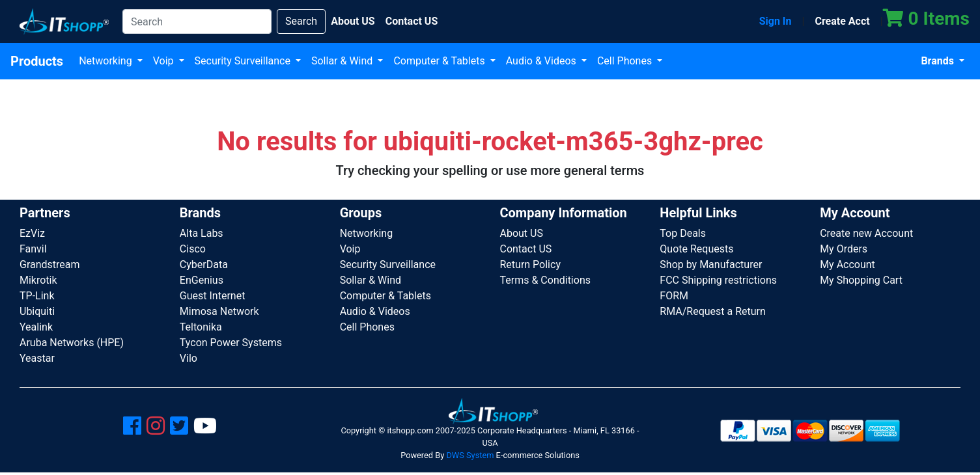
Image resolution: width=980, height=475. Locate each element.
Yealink (36, 327)
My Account (847, 265)
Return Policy (530, 265)
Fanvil (33, 249)
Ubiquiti (37, 311)
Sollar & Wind (343, 61)
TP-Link (37, 296)
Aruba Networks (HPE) (72, 343)
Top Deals (683, 233)
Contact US (525, 249)
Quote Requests (696, 249)
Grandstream (50, 265)
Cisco (193, 249)
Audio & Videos (542, 61)
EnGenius (202, 280)
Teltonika (201, 327)
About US (521, 233)
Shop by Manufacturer (711, 265)
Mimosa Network (219, 311)
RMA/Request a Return (713, 311)
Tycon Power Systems (231, 343)
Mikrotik (38, 280)
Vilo (189, 358)
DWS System (470, 455)
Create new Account (866, 233)
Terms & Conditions (545, 280)
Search (301, 21)
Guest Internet (213, 296)
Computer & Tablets (440, 61)
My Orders (844, 249)
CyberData (204, 265)
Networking (107, 61)
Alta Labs (202, 233)
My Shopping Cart (861, 280)
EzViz (32, 233)
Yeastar (37, 358)
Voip (165, 61)
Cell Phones (626, 61)
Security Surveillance (244, 61)
